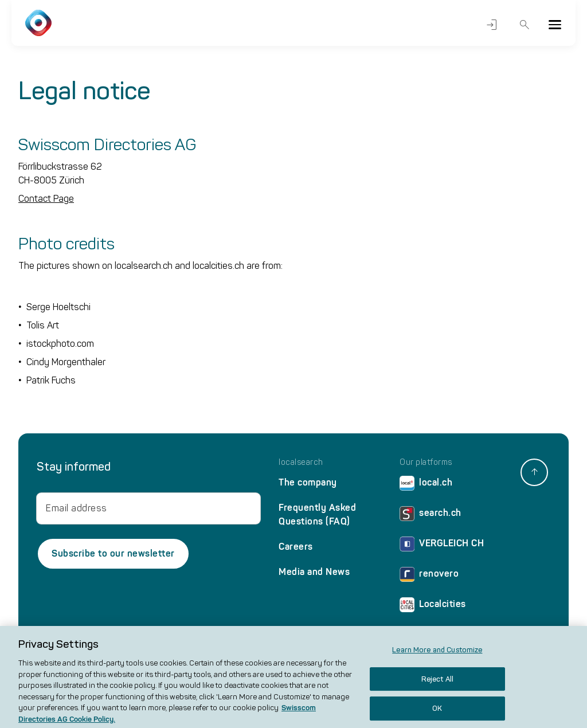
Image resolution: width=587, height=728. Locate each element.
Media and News (314, 572)
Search (525, 25)
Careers (296, 547)
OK (437, 713)
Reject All (437, 684)
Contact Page (46, 199)
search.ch (431, 516)
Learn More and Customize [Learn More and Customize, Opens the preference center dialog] (437, 655)
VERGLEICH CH (442, 546)
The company (308, 482)
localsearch (301, 463)
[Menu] (555, 25)
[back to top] (534, 472)
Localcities (433, 607)
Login (492, 25)
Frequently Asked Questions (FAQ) (317, 514)
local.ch (426, 485)
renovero (429, 576)
